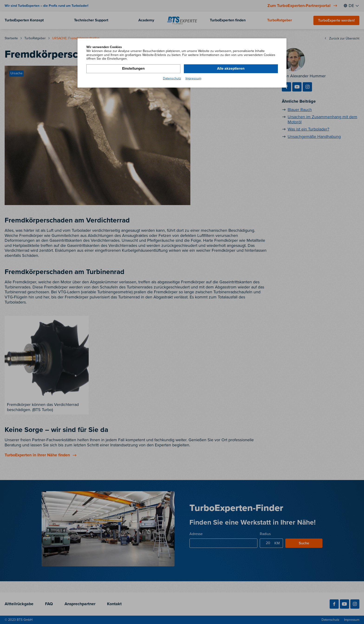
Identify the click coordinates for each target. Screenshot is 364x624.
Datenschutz (172, 78)
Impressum (193, 78)
